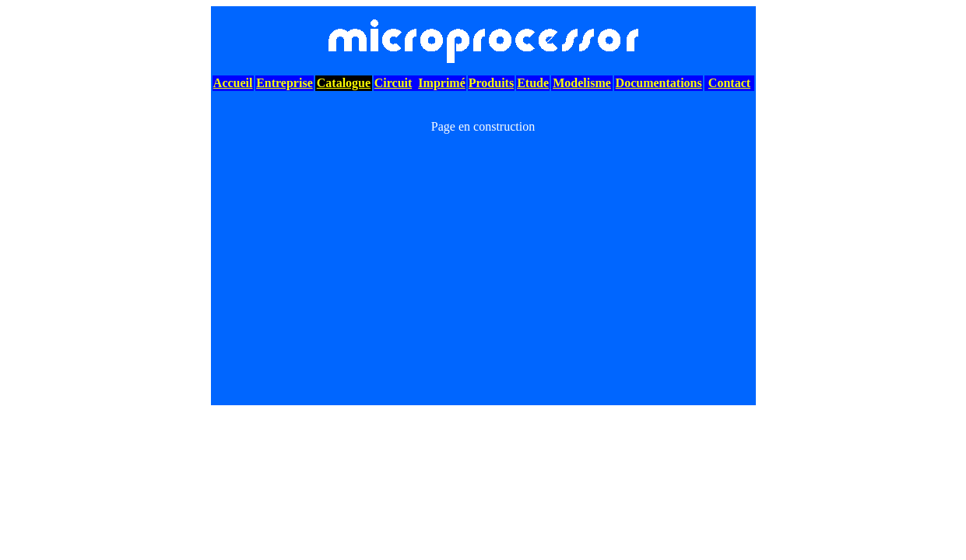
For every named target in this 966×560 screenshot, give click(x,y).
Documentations (659, 83)
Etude (533, 83)
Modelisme (582, 83)
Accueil (233, 83)
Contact (729, 83)
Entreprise (285, 83)
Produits (491, 83)
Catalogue (344, 83)
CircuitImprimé (420, 83)
